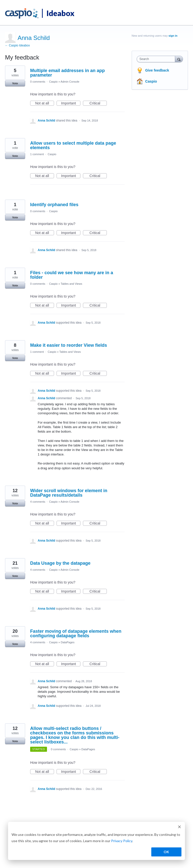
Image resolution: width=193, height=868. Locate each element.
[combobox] (157, 59)
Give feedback (157, 70)
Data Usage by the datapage (60, 563)
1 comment (37, 154)
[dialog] (96, 841)
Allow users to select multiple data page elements (73, 145)
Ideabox (60, 13)
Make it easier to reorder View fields (69, 345)
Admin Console (70, 82)
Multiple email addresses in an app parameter (67, 73)
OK (166, 852)
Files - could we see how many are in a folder (72, 275)
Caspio (53, 82)
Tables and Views (71, 284)
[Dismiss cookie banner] (179, 827)
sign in (173, 36)
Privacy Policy (122, 841)
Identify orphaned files (54, 205)
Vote (15, 83)
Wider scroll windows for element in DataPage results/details (69, 493)
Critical (98, 103)
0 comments (38, 82)
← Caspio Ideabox (17, 45)
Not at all (45, 103)
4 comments (38, 502)
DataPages (68, 642)
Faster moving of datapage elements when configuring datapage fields (76, 633)
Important (71, 103)
